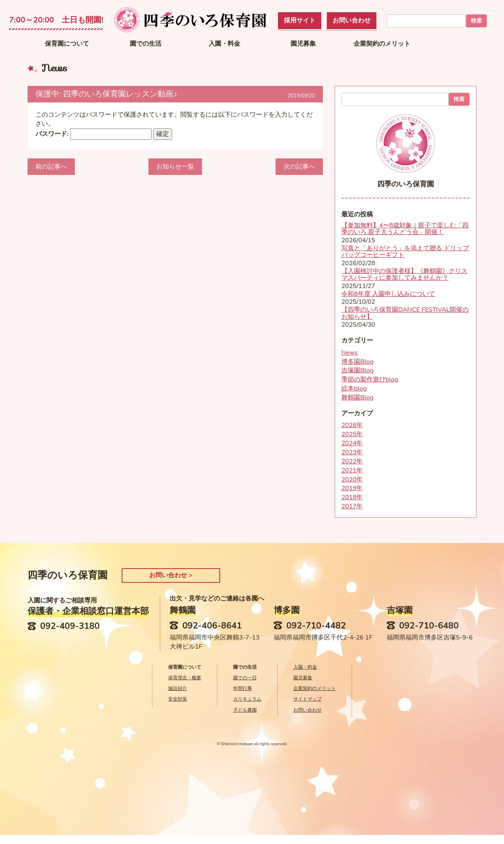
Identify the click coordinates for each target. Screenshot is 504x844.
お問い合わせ (308, 710)
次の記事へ (299, 167)
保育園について (67, 44)
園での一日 (245, 678)
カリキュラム (247, 699)
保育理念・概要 (185, 678)
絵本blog (354, 389)
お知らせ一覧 (175, 167)
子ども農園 (245, 710)
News (349, 353)
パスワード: (94, 134)
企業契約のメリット (382, 44)
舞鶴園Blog (358, 398)
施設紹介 (178, 688)
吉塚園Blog (358, 370)
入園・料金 (224, 44)
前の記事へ (51, 167)
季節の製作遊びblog (370, 379)
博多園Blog (358, 362)
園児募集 (303, 44)
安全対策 (178, 699)
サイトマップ (308, 699)
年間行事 (243, 688)
